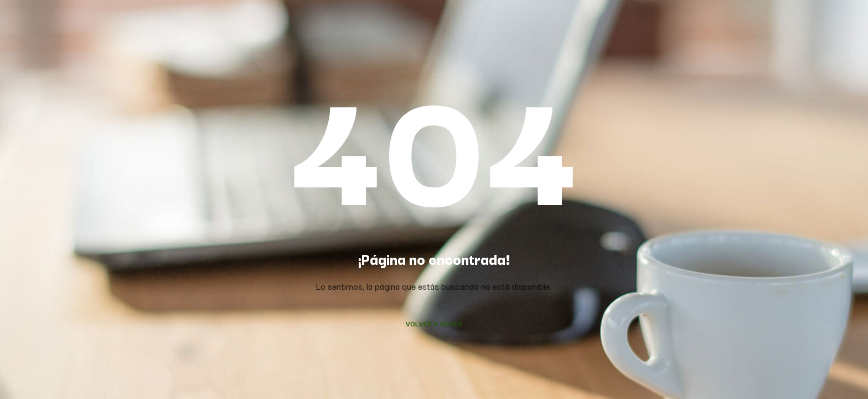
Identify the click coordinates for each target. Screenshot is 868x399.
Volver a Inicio (434, 323)
